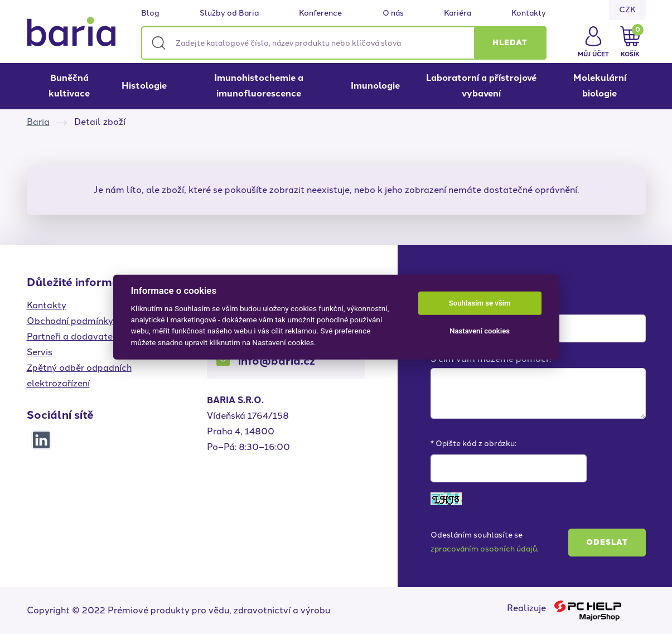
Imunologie (375, 86)
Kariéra (458, 13)
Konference (320, 13)
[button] (510, 43)
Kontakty (529, 13)
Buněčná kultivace (69, 86)
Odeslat (607, 542)
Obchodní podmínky (70, 321)
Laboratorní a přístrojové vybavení (481, 86)
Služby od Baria (229, 13)
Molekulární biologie (600, 86)
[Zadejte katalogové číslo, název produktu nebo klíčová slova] (344, 43)
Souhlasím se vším (480, 303)
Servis (40, 352)
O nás (393, 13)
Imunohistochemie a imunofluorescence (259, 86)
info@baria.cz (277, 361)
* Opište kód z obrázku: (473, 444)
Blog (150, 13)
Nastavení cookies (480, 331)
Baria (38, 122)
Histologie (144, 86)
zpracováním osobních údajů (484, 549)
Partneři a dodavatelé (74, 337)
